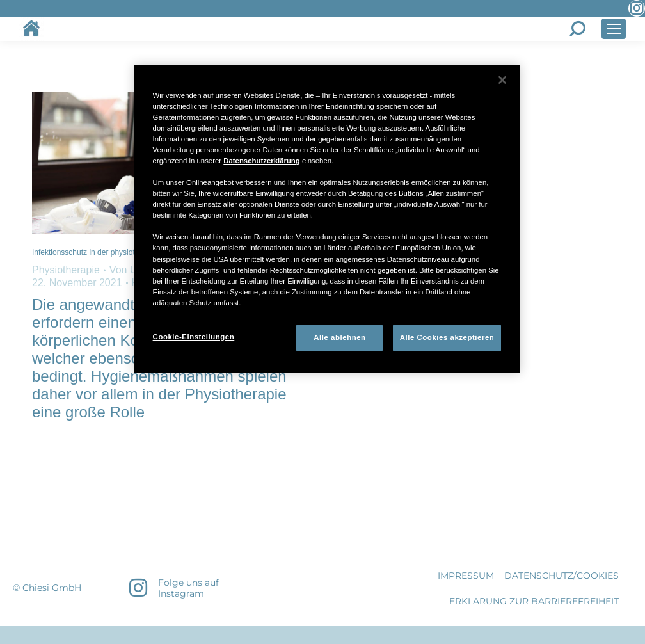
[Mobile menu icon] (614, 29)
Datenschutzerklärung (261, 161)
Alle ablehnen (339, 337)
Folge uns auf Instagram (188, 588)
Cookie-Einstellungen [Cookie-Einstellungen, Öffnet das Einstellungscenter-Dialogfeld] (194, 337)
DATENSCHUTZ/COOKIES (561, 576)
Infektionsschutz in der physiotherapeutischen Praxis (122, 252)
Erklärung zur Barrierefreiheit (534, 601)
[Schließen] (502, 80)
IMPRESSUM (466, 576)
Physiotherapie (66, 270)
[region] (327, 219)
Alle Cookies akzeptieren (447, 337)
